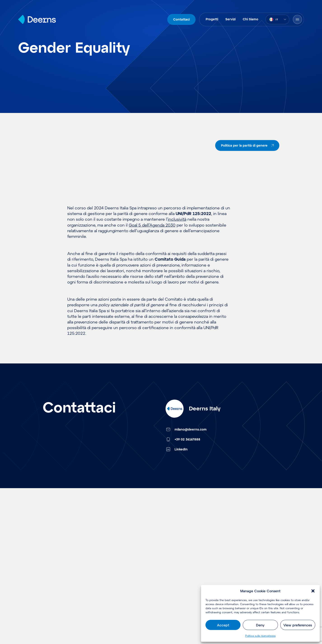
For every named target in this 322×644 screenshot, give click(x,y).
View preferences (298, 625)
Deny (260, 625)
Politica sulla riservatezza (260, 636)
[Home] (37, 19)
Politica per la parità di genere (248, 145)
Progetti (212, 19)
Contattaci (181, 19)
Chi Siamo (251, 19)
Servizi (230, 19)
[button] (313, 591)
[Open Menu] (297, 19)
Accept (223, 625)
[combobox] (277, 19)
